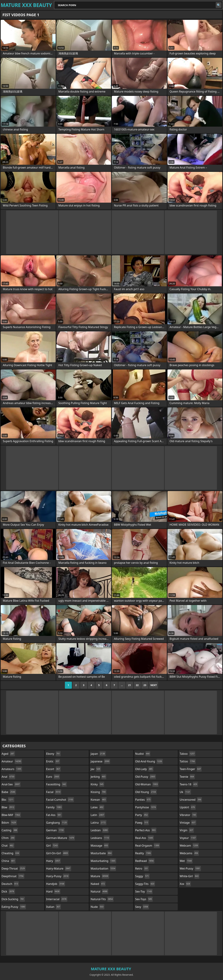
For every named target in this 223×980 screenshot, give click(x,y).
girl (52, 846)
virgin (187, 830)
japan (98, 754)
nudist (143, 754)
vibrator (188, 815)
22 (137, 685)
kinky (97, 784)
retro (142, 869)
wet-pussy (190, 869)
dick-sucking (13, 899)
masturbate (101, 853)
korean (99, 800)
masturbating (103, 861)
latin (98, 815)
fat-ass (54, 815)
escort (53, 769)
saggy (142, 876)
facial (54, 792)
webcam (189, 846)
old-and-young (149, 761)
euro (53, 777)
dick (8, 891)
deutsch (10, 884)
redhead (145, 861)
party (142, 815)
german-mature (60, 838)
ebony (53, 754)
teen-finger (191, 769)
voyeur (188, 838)
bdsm (9, 823)
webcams (189, 853)
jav (96, 769)
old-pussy (146, 777)
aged (8, 754)
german (55, 830)
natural (99, 891)
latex (97, 807)
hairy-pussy (58, 876)
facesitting (56, 784)
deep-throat (14, 869)
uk (185, 792)
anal (8, 777)
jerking (98, 777)
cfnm (8, 838)
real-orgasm (148, 846)
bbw (8, 807)
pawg (142, 823)
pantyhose (146, 807)
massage (100, 846)
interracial (57, 899)
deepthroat (13, 876)
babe (9, 792)
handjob (56, 884)
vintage (188, 823)
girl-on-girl (57, 853)
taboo (188, 754)
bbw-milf (11, 815)
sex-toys (144, 899)
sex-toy (144, 891)
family (54, 807)
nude (97, 907)
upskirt (188, 807)
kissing (99, 792)
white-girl (190, 876)
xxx (185, 884)
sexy (142, 907)
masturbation (103, 869)
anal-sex (11, 784)
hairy (53, 861)
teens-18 (189, 784)
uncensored (191, 800)
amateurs (12, 769)
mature (100, 876)
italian (53, 907)
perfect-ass (146, 830)
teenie (187, 777)
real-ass (144, 838)
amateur (12, 761)
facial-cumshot (60, 800)
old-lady (144, 769)
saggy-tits (145, 884)
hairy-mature (59, 869)
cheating (11, 853)
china (9, 861)
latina (99, 823)
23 (145, 685)
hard (53, 891)
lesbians (100, 838)
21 (130, 685)
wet (186, 861)
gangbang (57, 823)
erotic (53, 761)
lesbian (100, 830)
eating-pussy (14, 907)
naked (98, 884)
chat (8, 846)
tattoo (188, 761)
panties (143, 800)
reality (143, 853)
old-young (146, 792)
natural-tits (102, 899)
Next (154, 685)
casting (10, 830)
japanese (100, 761)
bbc (8, 800)
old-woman (147, 784)
